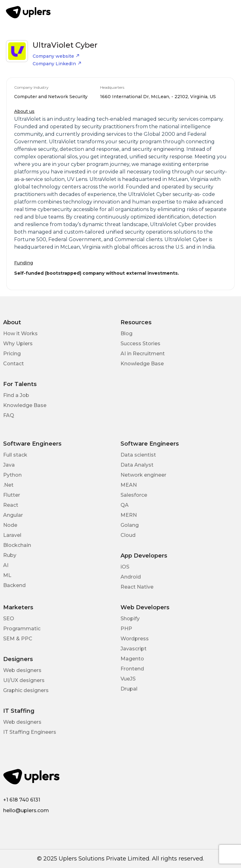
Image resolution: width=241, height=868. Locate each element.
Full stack (15, 455)
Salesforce (134, 495)
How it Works (20, 333)
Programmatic (22, 629)
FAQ (9, 415)
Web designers (22, 670)
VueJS (128, 679)
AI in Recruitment (143, 354)
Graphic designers (26, 690)
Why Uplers (18, 344)
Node (10, 525)
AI (6, 565)
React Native (137, 587)
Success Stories (140, 344)
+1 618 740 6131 (22, 800)
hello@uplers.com (26, 810)
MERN (129, 515)
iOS (125, 567)
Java (9, 465)
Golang (130, 525)
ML (7, 575)
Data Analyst (137, 465)
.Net (8, 485)
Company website (56, 56)
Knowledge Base (142, 364)
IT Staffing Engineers (30, 732)
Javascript (134, 649)
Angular (13, 515)
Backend (14, 585)
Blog (126, 333)
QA (125, 505)
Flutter (12, 495)
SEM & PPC (18, 639)
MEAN (129, 485)
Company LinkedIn (57, 64)
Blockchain (17, 545)
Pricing (12, 354)
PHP (126, 629)
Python (12, 475)
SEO (9, 619)
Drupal (129, 689)
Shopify (130, 619)
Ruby (10, 555)
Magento (132, 659)
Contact (13, 364)
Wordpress (135, 639)
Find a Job (16, 395)
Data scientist (138, 455)
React (11, 505)
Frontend (132, 669)
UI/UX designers (24, 680)
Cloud (128, 535)
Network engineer (143, 475)
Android (131, 577)
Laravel (12, 535)
